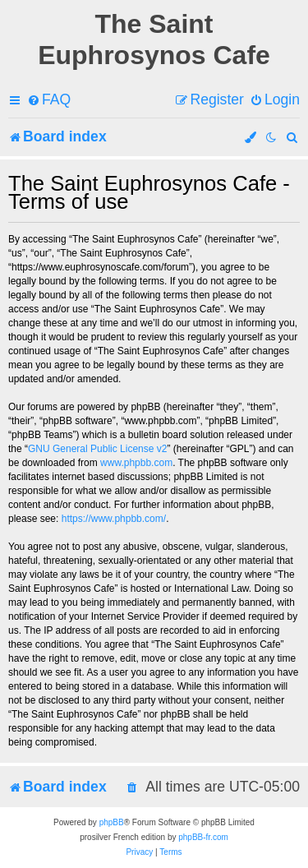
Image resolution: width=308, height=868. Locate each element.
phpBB (112, 822)
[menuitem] (49, 100)
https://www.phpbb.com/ (114, 519)
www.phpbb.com (136, 463)
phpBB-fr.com (203, 837)
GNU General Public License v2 (97, 449)
